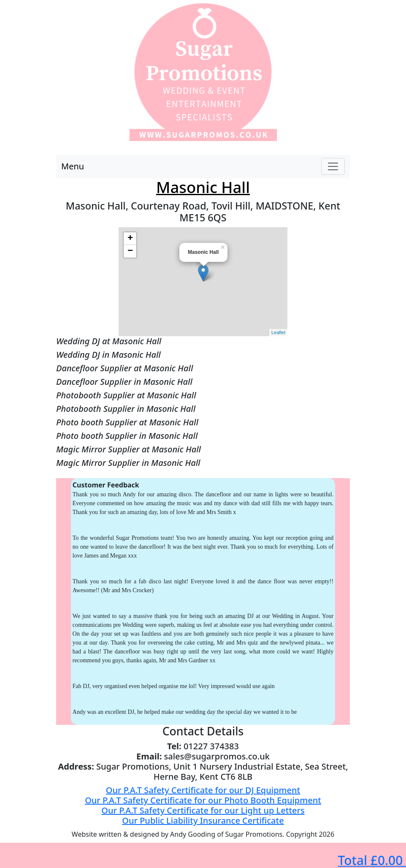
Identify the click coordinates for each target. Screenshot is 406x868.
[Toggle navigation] (333, 166)
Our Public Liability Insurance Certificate (203, 820)
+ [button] (130, 239)
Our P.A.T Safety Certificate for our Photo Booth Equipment (203, 800)
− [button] (130, 251)
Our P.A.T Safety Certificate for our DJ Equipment (203, 790)
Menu (73, 166)
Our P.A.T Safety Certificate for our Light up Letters (203, 810)
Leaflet (278, 332)
